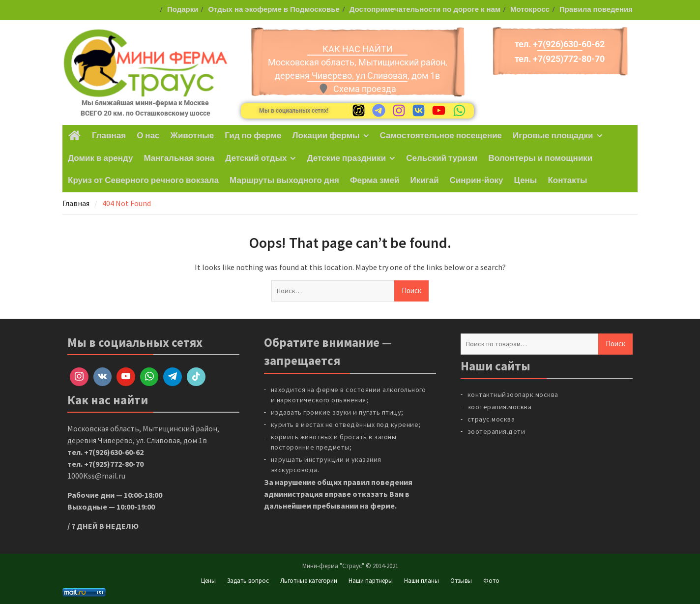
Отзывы (461, 581)
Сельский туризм (442, 158)
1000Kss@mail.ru (96, 476)
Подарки (183, 10)
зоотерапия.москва (500, 407)
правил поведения (378, 482)
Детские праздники (346, 158)
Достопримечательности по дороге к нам (425, 10)
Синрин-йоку (477, 181)
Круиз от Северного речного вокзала (143, 181)
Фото (491, 581)
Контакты (567, 181)
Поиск (615, 344)
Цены (526, 181)
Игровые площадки (553, 136)
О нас (148, 136)
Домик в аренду (100, 158)
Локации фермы (326, 136)
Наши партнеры (371, 581)
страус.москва (491, 419)
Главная (109, 136)
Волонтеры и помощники (541, 158)
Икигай (424, 181)
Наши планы (422, 581)
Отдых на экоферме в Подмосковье (274, 10)
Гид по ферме (253, 136)
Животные (192, 136)
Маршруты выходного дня (284, 181)
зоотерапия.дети (496, 431)
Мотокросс (530, 10)
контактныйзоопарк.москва (513, 394)
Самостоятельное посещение (441, 136)
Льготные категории (309, 581)
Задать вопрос (248, 581)
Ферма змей (375, 181)
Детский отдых (256, 158)
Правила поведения (596, 10)
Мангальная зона (179, 158)
